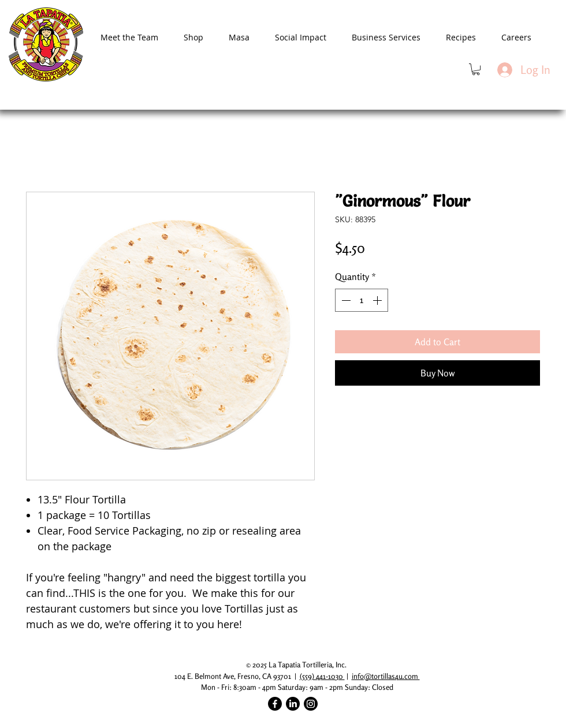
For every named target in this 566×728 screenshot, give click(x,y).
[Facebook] (275, 704)
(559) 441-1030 (322, 676)
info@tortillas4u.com (386, 676)
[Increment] (378, 300)
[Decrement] (345, 300)
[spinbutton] (362, 300)
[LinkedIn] (293, 704)
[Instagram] (311, 704)
